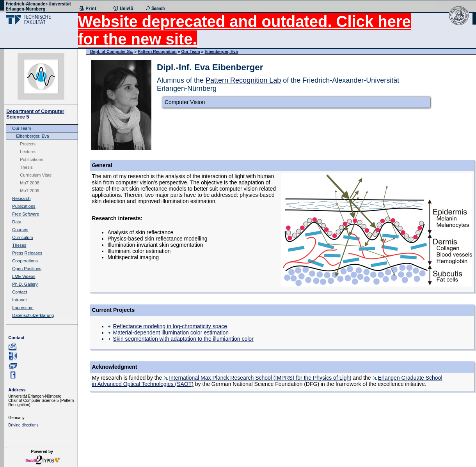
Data (17, 222)
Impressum (23, 308)
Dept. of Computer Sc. (112, 51)
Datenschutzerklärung (33, 315)
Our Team (21, 128)
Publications (31, 159)
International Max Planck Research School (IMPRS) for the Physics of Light (257, 378)
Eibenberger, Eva (32, 136)
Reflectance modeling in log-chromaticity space (168, 326)
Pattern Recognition (157, 51)
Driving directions (23, 425)
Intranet (19, 300)
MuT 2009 (29, 191)
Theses (19, 245)
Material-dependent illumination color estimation (168, 333)
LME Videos (24, 276)
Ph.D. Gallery (25, 284)
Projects (28, 144)
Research (21, 198)
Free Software (26, 214)
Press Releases (27, 253)
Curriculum (22, 237)
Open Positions (27, 269)
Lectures (28, 152)
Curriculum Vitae (36, 175)
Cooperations (25, 261)
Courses (20, 230)
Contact (20, 292)
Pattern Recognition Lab (243, 80)
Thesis (26, 167)
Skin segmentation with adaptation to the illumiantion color (181, 339)
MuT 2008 (29, 183)
